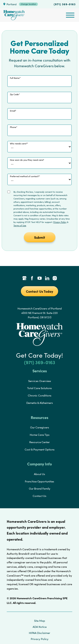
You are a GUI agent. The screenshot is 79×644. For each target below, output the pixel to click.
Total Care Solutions (39, 388)
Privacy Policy (60, 222)
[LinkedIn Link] (47, 279)
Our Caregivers (40, 427)
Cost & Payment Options (40, 449)
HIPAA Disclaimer (39, 633)
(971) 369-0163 (65, 4)
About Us (39, 474)
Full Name (15, 78)
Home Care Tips (40, 435)
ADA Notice (40, 627)
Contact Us (39, 496)
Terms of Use (20, 225)
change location (28, 4)
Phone (13, 127)
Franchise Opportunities (39, 481)
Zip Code (14, 94)
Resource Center (39, 442)
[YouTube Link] (40, 279)
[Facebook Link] (32, 279)
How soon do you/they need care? (27, 160)
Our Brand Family (40, 489)
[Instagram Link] (55, 279)
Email (13, 111)
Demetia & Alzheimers (40, 403)
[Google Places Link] (24, 279)
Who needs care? (18, 144)
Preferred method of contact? (24, 176)
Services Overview (40, 381)
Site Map (40, 621)
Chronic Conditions (40, 395)
